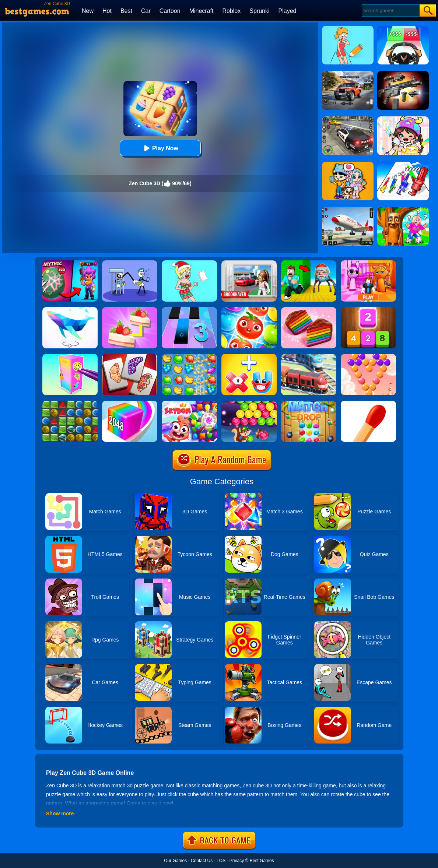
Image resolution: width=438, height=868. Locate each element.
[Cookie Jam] (309, 310)
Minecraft (202, 11)
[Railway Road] (309, 356)
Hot (107, 11)
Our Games (175, 861)
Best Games (262, 861)
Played (288, 11)
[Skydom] (189, 403)
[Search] (390, 10)
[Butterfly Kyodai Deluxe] (130, 356)
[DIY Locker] (70, 356)
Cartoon (170, 11)
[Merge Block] (368, 310)
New (88, 11)
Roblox (231, 11)
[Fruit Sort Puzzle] (249, 310)
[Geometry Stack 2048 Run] (130, 403)
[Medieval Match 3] (70, 403)
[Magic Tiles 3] (189, 310)
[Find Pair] (130, 310)
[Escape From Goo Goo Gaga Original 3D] (309, 263)
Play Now (160, 148)
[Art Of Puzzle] (70, 310)
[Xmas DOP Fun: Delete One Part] (189, 263)
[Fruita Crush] (189, 356)
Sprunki (259, 11)
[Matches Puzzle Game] (368, 403)
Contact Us (202, 861)
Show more (60, 813)
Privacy (237, 861)
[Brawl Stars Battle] (70, 263)
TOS (221, 861)
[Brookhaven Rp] (249, 263)
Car (146, 11)
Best (126, 11)
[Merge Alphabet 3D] (249, 356)
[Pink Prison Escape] (368, 263)
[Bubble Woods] (249, 403)
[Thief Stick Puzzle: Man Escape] (130, 263)
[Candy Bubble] (368, 356)
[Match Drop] (309, 403)
